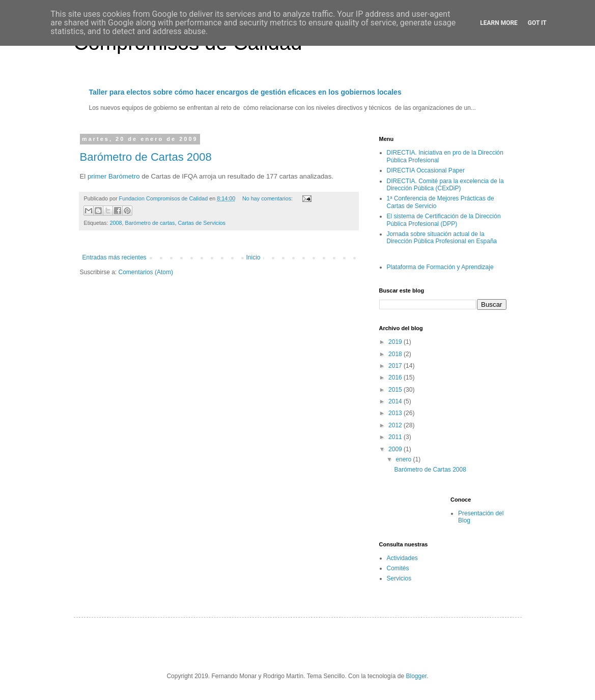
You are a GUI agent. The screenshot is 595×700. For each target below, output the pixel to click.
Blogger (417, 676)
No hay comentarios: (268, 198)
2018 (396, 354)
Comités (398, 568)
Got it (537, 23)
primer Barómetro (114, 176)
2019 (396, 342)
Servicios (399, 578)
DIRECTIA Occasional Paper (426, 170)
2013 (396, 413)
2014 (396, 401)
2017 (396, 366)
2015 (396, 390)
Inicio (253, 257)
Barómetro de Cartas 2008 (146, 157)
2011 (396, 437)
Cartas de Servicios (202, 223)
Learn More (499, 23)
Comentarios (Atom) (146, 272)
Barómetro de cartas (150, 223)
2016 (396, 377)
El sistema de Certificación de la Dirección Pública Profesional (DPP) (444, 220)
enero (404, 459)
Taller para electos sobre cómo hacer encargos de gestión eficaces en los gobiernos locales (245, 92)
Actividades (402, 558)
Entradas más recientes (115, 257)
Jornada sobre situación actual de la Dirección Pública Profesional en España (442, 238)
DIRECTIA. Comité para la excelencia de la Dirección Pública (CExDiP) (445, 185)
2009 (396, 449)
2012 (396, 425)
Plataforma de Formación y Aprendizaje (440, 267)
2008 (116, 223)
